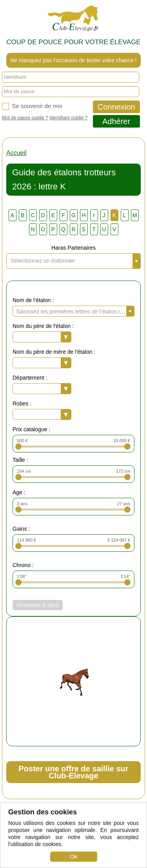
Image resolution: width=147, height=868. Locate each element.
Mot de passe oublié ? (25, 118)
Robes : (22, 403)
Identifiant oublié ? (68, 118)
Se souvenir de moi (32, 106)
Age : (19, 492)
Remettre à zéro (38, 605)
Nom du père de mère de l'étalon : (54, 352)
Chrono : (23, 565)
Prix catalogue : (32, 429)
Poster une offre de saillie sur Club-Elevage (73, 772)
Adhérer (116, 121)
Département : (30, 378)
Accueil (16, 153)
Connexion (116, 107)
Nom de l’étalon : (33, 300)
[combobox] (73, 261)
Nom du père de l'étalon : (43, 326)
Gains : (21, 529)
